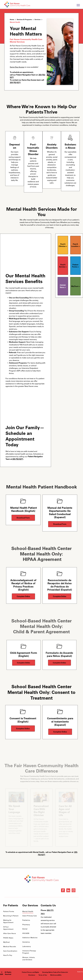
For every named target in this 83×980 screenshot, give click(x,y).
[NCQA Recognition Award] (67, 923)
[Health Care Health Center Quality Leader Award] (67, 910)
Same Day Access (17, 67)
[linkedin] (68, 891)
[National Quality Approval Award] (75, 910)
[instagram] (74, 891)
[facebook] (63, 891)
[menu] (78, 5)
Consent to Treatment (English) (23, 720)
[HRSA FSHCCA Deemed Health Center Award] (75, 923)
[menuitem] (11, 912)
